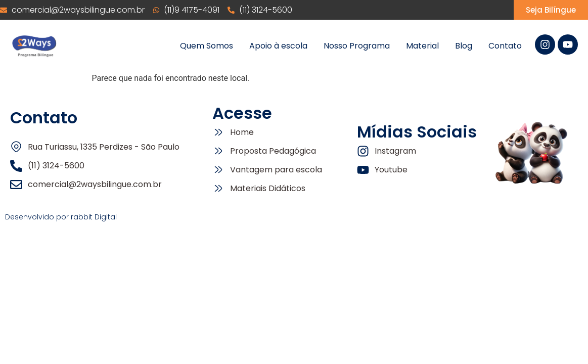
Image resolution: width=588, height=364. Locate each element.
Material (422, 46)
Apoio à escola (278, 46)
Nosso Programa (357, 46)
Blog (464, 46)
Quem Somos (207, 46)
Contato (505, 46)
